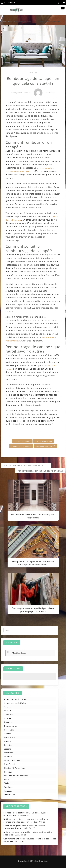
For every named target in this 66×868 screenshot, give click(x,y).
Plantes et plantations (15, 768)
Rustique (8, 772)
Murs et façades (12, 760)
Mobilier (33, 73)
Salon (7, 780)
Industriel (9, 745)
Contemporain (11, 726)
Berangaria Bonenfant (21, 93)
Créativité (9, 730)
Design (7, 741)
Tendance (9, 787)
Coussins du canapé (22, 441)
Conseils (8, 722)
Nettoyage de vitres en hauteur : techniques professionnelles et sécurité (26, 820)
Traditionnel (10, 795)
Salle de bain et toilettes (16, 776)
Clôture (8, 718)
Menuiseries (10, 753)
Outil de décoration (43, 441)
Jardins (8, 749)
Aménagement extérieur (16, 699)
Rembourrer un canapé (45, 446)
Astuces (8, 707)
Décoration (9, 737)
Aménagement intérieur (15, 703)
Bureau (7, 711)
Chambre (8, 714)
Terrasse (8, 791)
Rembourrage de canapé (21, 446)
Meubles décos (19, 653)
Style (7, 783)
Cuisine (8, 734)
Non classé (9, 764)
